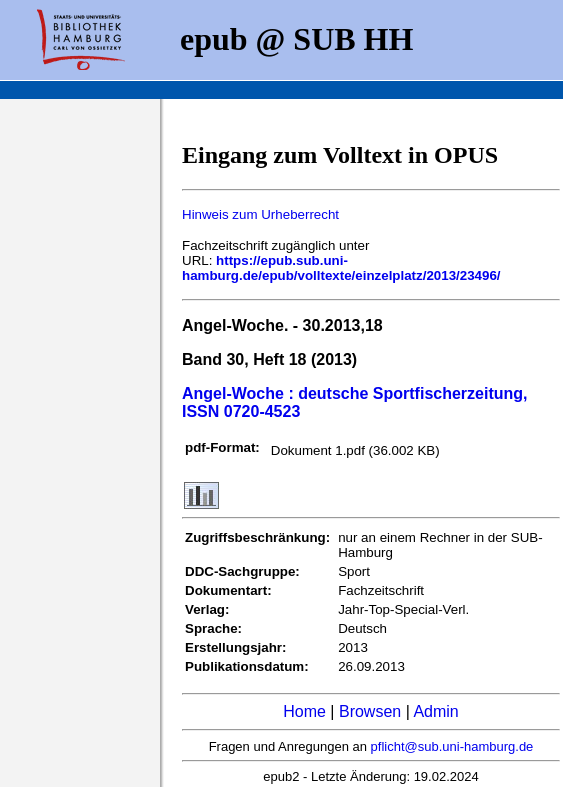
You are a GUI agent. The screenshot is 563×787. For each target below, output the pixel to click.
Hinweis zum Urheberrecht (260, 214)
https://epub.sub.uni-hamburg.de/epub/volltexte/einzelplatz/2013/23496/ (341, 268)
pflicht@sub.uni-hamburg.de (452, 746)
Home (304, 711)
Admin (435, 711)
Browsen (370, 711)
